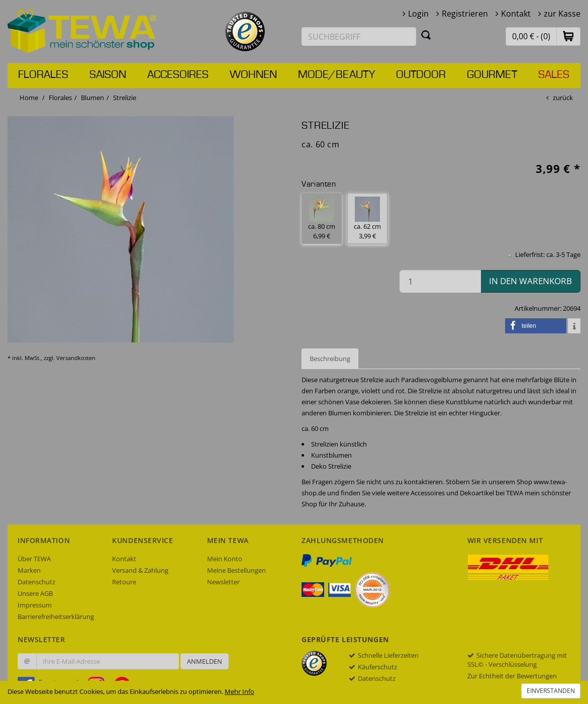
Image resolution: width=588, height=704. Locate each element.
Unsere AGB (35, 593)
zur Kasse (562, 14)
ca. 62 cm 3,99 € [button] (367, 218)
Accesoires (178, 75)
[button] (568, 36)
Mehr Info (239, 691)
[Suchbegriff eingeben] (359, 36)
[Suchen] (426, 35)
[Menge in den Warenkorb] (440, 281)
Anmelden (205, 661)
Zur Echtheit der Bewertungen (512, 676)
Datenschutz (36, 582)
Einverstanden (551, 691)
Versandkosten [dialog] (76, 358)
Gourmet (492, 75)
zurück (563, 98)
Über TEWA (34, 559)
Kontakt (516, 14)
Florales (43, 75)
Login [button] (418, 14)
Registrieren (465, 14)
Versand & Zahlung (140, 570)
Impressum (35, 605)
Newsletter (223, 582)
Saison (108, 75)
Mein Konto (225, 559)
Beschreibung (330, 359)
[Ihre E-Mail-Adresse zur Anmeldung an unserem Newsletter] (108, 661)
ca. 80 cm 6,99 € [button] (322, 218)
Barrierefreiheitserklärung (56, 617)
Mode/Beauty (336, 75)
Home (29, 98)
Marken (29, 570)
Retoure (124, 582)
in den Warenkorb (530, 281)
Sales (554, 75)
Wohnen (253, 75)
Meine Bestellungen (236, 570)
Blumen (92, 98)
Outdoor (421, 75)
